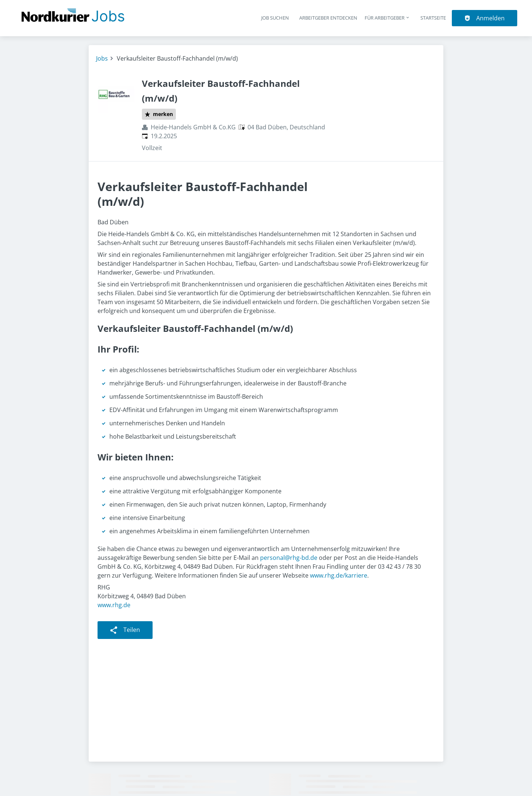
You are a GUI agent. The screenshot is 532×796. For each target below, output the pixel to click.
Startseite (433, 18)
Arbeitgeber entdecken (328, 18)
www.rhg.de (114, 605)
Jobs (102, 58)
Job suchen (275, 18)
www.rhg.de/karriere (339, 575)
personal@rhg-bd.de (289, 558)
